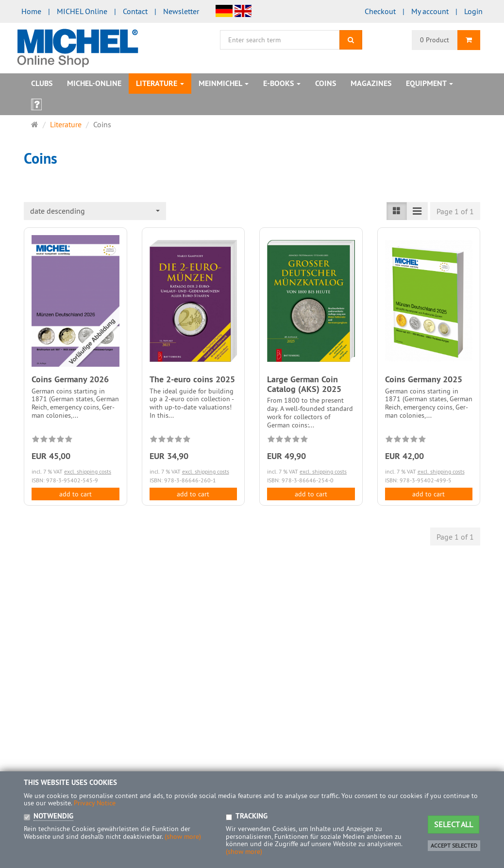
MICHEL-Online (94, 83)
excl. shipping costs (88, 471)
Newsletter (181, 11)
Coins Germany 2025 (424, 379)
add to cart (76, 494)
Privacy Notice (95, 803)
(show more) (183, 836)
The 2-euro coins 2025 (192, 379)
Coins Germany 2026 (70, 379)
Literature (160, 83)
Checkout (380, 11)
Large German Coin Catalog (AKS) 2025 (304, 384)
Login (473, 11)
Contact (135, 11)
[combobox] (95, 211)
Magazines (371, 83)
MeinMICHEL (224, 83)
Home (31, 11)
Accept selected (454, 845)
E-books (282, 83)
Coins (326, 83)
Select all (454, 824)
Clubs (42, 83)
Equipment (429, 83)
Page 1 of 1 (455, 211)
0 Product (435, 40)
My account (430, 11)
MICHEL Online (82, 11)
